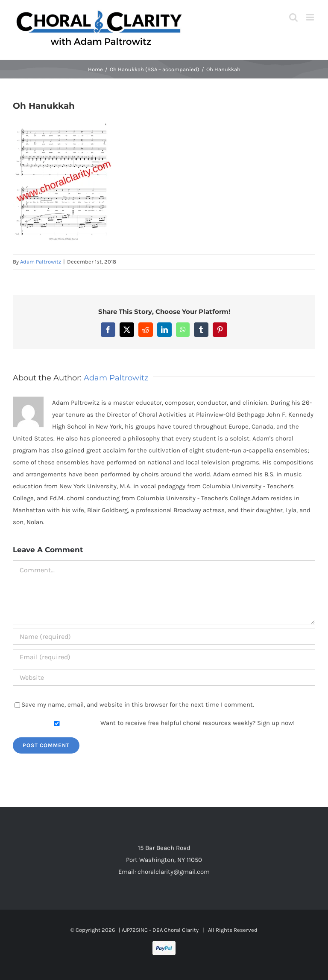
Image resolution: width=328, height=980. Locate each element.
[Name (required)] (164, 637)
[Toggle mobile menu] (311, 17)
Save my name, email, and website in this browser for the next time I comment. (138, 705)
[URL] (164, 678)
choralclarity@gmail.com (174, 872)
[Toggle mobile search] (293, 17)
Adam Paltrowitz (41, 262)
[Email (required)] (164, 657)
